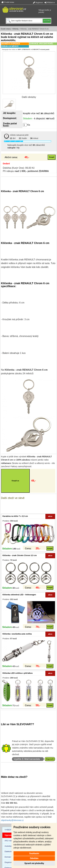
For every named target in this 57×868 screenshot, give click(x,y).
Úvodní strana (8, 2)
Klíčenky (16, 29)
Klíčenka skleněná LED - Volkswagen (19, 595)
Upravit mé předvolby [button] (34, 863)
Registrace (38, 2)
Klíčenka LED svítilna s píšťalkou (18, 673)
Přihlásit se (50, 2)
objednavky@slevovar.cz (12, 820)
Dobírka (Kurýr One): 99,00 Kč (19, 168)
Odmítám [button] (34, 858)
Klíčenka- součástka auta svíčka (17, 634)
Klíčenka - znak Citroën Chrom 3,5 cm (20, 555)
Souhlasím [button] (34, 853)
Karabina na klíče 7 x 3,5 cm (15, 516)
